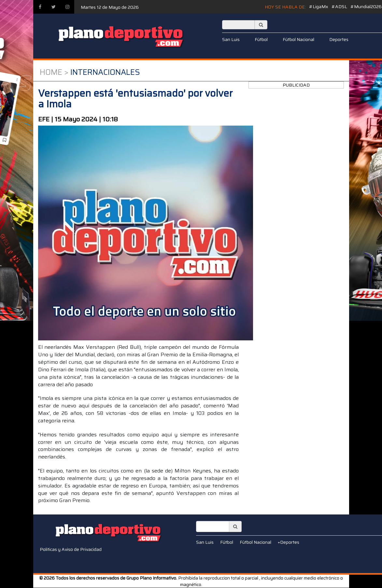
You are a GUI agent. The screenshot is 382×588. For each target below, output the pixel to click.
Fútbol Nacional (298, 39)
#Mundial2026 (366, 7)
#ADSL (339, 7)
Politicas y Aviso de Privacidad (71, 549)
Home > (54, 72)
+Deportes (289, 542)
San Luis (231, 39)
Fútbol (261, 39)
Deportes (339, 39)
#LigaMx (319, 7)
